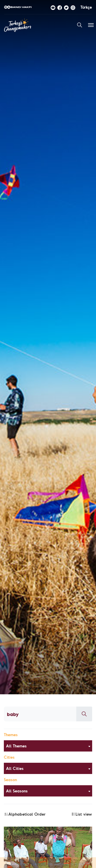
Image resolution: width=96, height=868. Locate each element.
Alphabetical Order (25, 814)
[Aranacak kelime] (40, 714)
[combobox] (48, 746)
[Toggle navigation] (91, 25)
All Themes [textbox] (16, 746)
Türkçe (86, 7)
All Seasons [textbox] (17, 791)
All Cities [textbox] (15, 768)
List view (82, 814)
